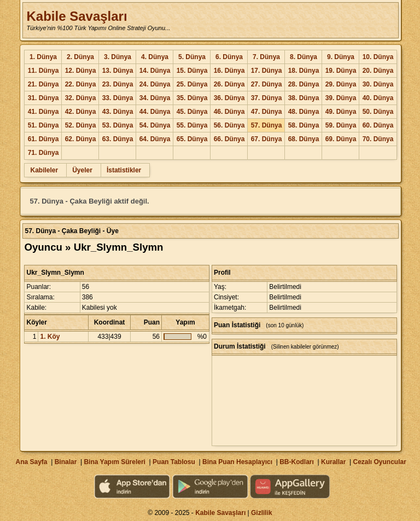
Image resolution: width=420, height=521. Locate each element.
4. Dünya (155, 57)
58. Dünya (304, 125)
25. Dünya (192, 84)
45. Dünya (192, 112)
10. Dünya (378, 57)
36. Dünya (229, 98)
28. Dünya (304, 84)
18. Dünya (304, 71)
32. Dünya (81, 98)
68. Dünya (304, 139)
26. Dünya (229, 84)
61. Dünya (43, 139)
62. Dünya (81, 139)
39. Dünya (341, 98)
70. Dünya (378, 139)
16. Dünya (229, 71)
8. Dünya (304, 57)
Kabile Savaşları (77, 16)
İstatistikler (124, 170)
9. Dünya (341, 57)
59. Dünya (341, 125)
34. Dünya (155, 98)
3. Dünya (118, 57)
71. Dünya (43, 153)
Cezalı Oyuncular (379, 462)
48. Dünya (304, 112)
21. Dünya (43, 84)
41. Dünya (43, 112)
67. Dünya (267, 139)
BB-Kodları (297, 462)
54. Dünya (155, 125)
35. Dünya (192, 98)
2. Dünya (80, 57)
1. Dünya (43, 57)
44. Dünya (155, 112)
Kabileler (44, 170)
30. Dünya (378, 84)
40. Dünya (378, 98)
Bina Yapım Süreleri (115, 462)
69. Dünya (341, 139)
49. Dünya (341, 112)
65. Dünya (192, 139)
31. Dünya (43, 98)
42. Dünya (81, 112)
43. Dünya (118, 112)
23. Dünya (118, 84)
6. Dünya (229, 57)
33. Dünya (118, 98)
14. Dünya (155, 71)
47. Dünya (267, 112)
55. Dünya (192, 125)
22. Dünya (81, 84)
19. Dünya (341, 71)
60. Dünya (378, 125)
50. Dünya (378, 112)
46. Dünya (229, 112)
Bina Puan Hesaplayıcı (237, 462)
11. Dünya (43, 71)
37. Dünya (267, 98)
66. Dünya (229, 139)
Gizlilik (262, 513)
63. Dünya (118, 139)
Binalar (66, 462)
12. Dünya (81, 71)
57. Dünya (267, 125)
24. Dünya (155, 84)
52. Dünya (81, 125)
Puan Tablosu (174, 462)
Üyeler (82, 170)
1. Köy (50, 337)
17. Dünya (267, 71)
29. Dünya (341, 84)
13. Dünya (118, 71)
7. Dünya (266, 57)
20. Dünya (378, 71)
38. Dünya (304, 98)
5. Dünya (192, 57)
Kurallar (333, 462)
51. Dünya (43, 125)
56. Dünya (229, 125)
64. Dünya (155, 139)
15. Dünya (192, 71)
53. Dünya (118, 125)
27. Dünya (267, 84)
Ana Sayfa (31, 462)
